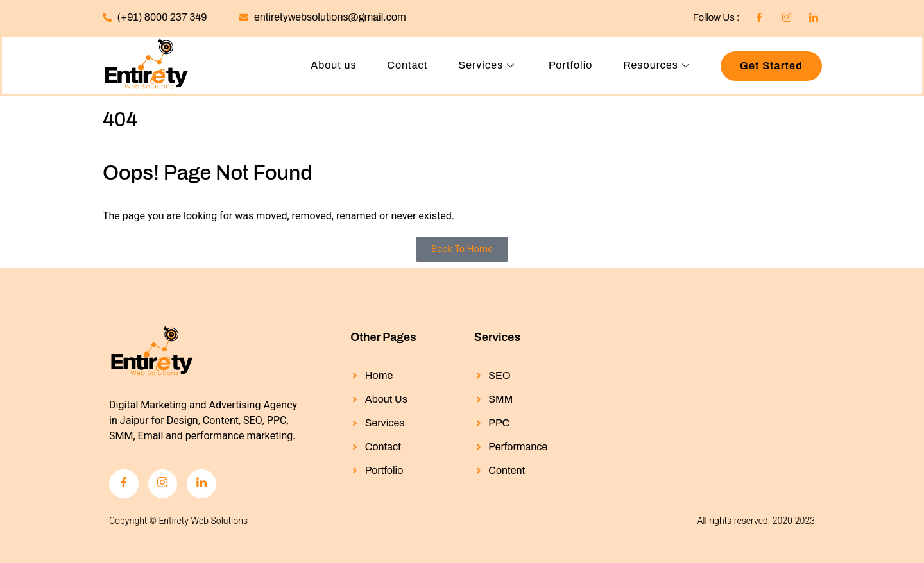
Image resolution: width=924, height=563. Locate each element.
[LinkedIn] (202, 484)
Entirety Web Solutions (203, 522)
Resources (658, 66)
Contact (406, 66)
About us (333, 66)
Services (488, 66)
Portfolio (570, 66)
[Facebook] (124, 484)
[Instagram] (163, 484)
